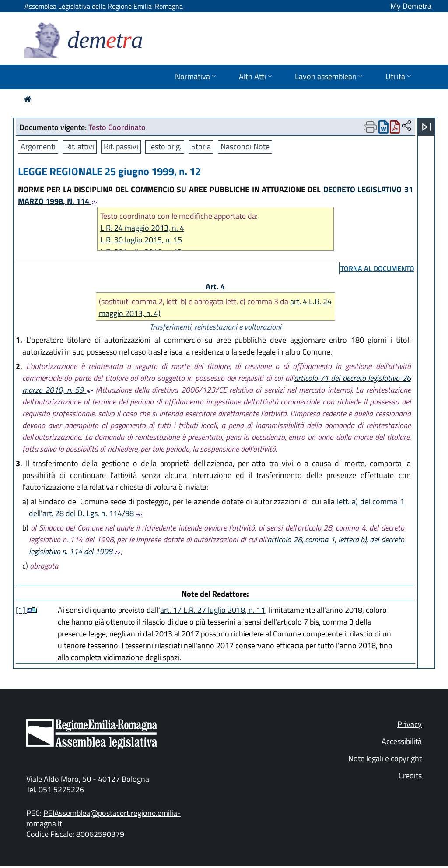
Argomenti (38, 146)
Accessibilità (402, 741)
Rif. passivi (121, 146)
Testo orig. (165, 146)
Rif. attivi (80, 146)
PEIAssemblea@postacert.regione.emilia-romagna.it (103, 818)
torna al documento (377, 268)
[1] (21, 610)
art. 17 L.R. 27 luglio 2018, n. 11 (213, 610)
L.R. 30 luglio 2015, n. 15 (141, 240)
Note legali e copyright (385, 758)
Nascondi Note (245, 146)
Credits (410, 775)
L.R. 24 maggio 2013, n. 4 (142, 228)
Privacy (409, 724)
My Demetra (411, 6)
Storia (201, 146)
